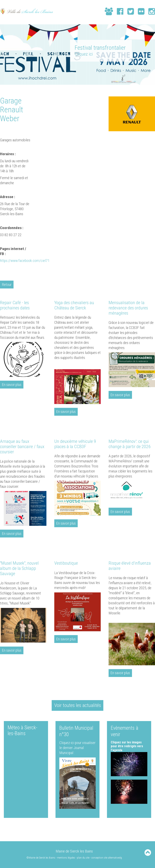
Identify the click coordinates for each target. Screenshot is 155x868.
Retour (7, 284)
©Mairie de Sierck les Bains (41, 857)
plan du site (83, 857)
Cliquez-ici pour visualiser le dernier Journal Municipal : (77, 747)
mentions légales (66, 857)
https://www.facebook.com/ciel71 (25, 260)
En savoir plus (12, 384)
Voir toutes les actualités (77, 705)
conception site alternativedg (107, 857)
